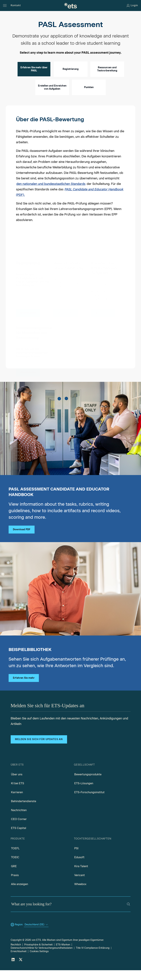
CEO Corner (19, 829)
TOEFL (15, 858)
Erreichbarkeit (19, 961)
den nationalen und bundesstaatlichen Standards (51, 194)
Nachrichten (19, 820)
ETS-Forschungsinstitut (89, 802)
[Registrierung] (28, 313)
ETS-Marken (63, 954)
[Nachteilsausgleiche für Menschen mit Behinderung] (28, 374)
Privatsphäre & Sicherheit (38, 954)
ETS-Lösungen (84, 793)
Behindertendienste (24, 811)
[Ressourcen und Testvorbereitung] (66, 314)
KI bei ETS (18, 793)
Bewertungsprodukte (88, 784)
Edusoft (79, 867)
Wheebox (80, 894)
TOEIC (15, 867)
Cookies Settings (39, 961)
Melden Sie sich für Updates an (39, 749)
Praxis (15, 885)
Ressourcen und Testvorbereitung (107, 79)
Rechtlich (16, 954)
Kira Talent (81, 876)
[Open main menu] (5, 6)
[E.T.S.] (70, 6)
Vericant (80, 885)
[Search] (128, 914)
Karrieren (17, 802)
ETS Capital (19, 838)
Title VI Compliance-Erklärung (93, 958)
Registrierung (71, 79)
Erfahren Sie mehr (24, 688)
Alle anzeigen (20, 894)
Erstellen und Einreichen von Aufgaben (52, 97)
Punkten (89, 97)
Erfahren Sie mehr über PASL (34, 79)
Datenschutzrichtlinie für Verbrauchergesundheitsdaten (42, 958)
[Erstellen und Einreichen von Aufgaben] (103, 316)
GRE (14, 876)
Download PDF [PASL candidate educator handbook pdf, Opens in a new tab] (22, 539)
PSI (76, 858)
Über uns (17, 784)
